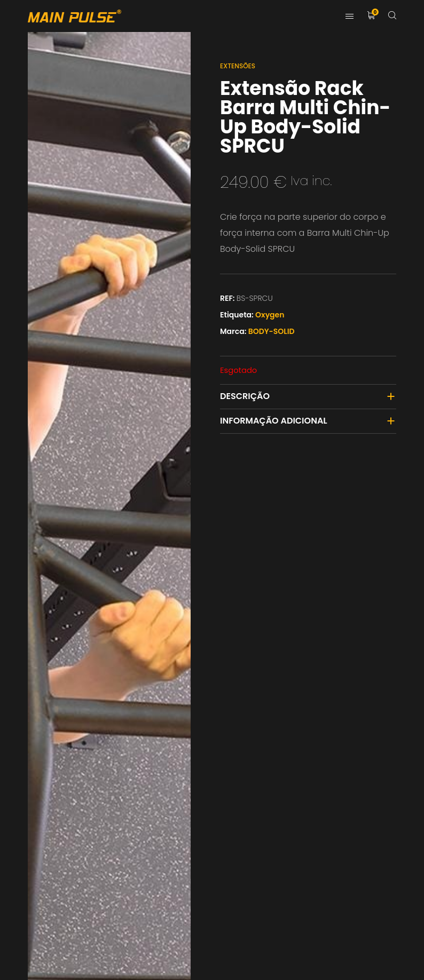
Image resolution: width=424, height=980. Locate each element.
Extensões (238, 66)
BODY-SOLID (272, 331)
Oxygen (270, 315)
